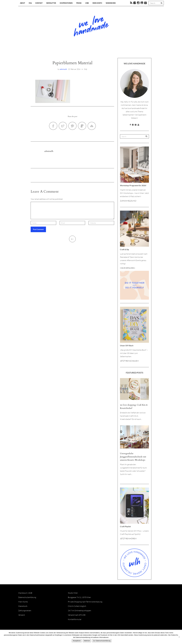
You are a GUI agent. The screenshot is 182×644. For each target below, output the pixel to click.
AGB (30, 593)
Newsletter (51, 3)
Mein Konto (97, 3)
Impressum (23, 593)
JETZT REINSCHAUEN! (129, 361)
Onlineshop (111, 51)
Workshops (87, 51)
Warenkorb (111, 3)
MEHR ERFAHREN (128, 268)
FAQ (30, 3)
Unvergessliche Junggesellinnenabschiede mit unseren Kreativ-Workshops (133, 457)
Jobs (87, 3)
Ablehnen (87, 641)
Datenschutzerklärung (27, 597)
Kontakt (39, 3)
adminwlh (63, 69)
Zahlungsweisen (25, 611)
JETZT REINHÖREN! (128, 539)
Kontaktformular (75, 619)
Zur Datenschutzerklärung (102, 641)
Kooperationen (66, 3)
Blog (67, 51)
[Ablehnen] (179, 637)
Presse (79, 3)
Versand (21, 615)
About (23, 3)
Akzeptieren (77, 641)
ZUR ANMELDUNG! (128, 201)
